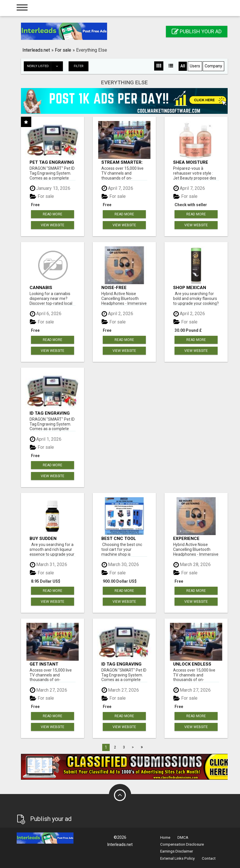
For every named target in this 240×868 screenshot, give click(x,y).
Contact (209, 858)
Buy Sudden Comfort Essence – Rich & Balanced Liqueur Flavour (51, 538)
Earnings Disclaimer (177, 851)
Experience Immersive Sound (193, 538)
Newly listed (45, 66)
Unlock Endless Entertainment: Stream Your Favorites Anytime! (196, 664)
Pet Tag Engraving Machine (52, 162)
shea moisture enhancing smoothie (191, 162)
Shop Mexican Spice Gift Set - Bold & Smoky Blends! (191, 287)
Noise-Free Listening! (114, 287)
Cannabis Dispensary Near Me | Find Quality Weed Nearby (50, 287)
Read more (53, 214)
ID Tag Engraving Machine (50, 413)
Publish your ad (197, 31)
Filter (79, 66)
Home (165, 837)
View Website (53, 225)
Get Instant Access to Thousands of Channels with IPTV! (48, 664)
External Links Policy (177, 858)
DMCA (183, 837)
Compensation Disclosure (182, 844)
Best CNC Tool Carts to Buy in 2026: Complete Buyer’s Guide (120, 538)
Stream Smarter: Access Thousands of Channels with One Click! (124, 162)
